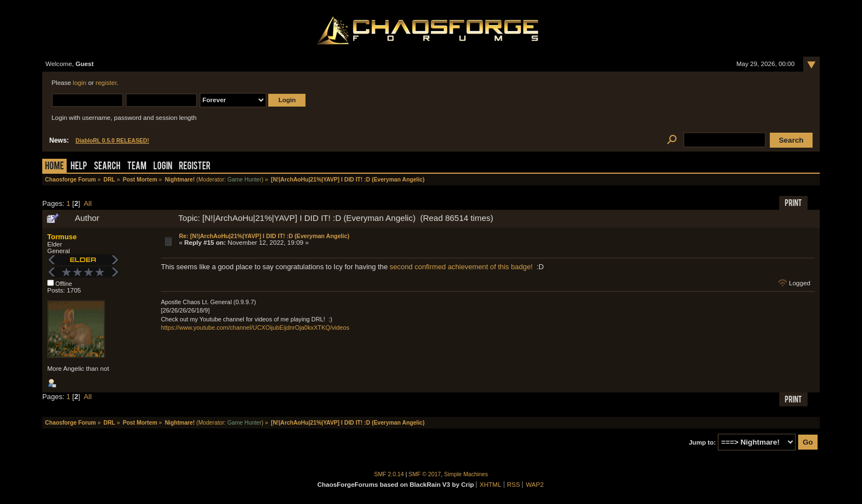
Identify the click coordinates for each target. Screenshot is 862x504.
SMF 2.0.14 (389, 474)
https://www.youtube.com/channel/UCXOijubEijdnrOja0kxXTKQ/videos (255, 327)
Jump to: (702, 442)
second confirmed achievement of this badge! (462, 267)
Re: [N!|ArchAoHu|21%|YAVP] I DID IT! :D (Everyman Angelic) (264, 236)
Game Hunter (244, 180)
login (79, 83)
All (88, 203)
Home (54, 167)
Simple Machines (466, 474)
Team (137, 167)
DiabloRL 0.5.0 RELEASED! (112, 141)
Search (107, 167)
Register (195, 167)
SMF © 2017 (425, 474)
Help (79, 167)
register (106, 83)
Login (163, 167)
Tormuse (62, 237)
